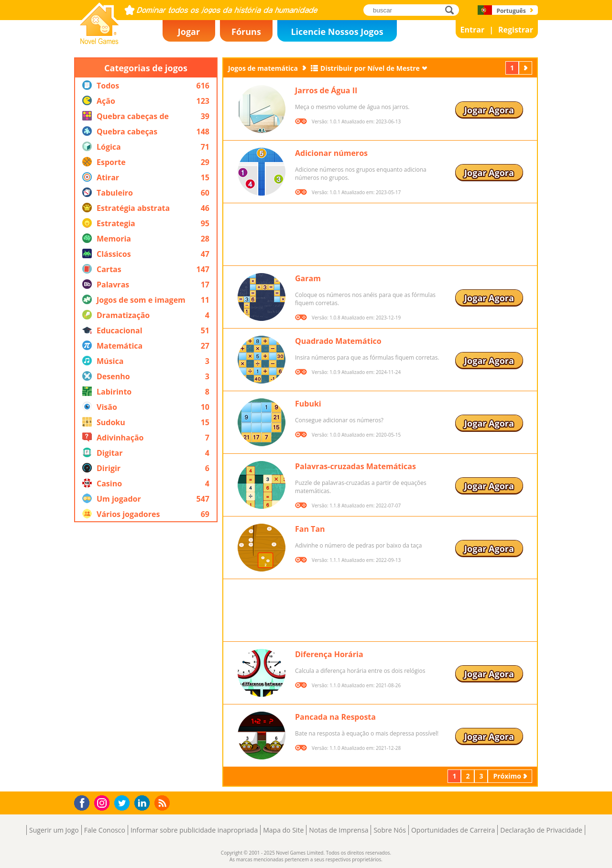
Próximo (526, 68)
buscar (452, 10)
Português (511, 11)
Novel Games (98, 41)
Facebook (84, 802)
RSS (163, 803)
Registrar (516, 30)
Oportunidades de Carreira (453, 830)
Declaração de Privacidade (541, 830)
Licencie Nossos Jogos (337, 32)
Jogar (189, 32)
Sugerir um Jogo (54, 830)
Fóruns (246, 32)
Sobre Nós (390, 830)
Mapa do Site (283, 830)
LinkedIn (144, 803)
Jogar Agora (489, 110)
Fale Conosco (105, 830)
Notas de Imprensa (339, 830)
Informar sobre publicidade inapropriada (194, 830)
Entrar (473, 30)
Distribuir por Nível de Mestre (370, 68)
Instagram (103, 802)
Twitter (124, 804)
